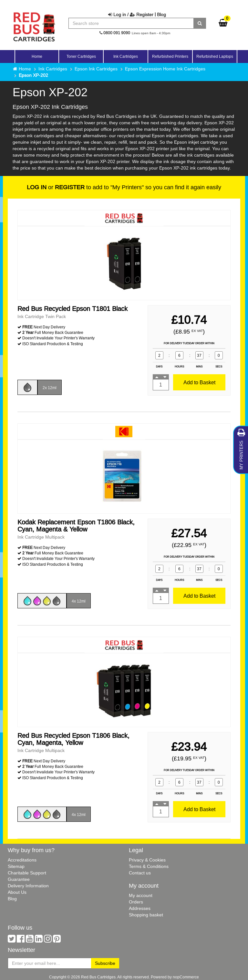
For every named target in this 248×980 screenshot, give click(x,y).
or (56, 187)
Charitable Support (27, 873)
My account (141, 895)
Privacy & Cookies (147, 860)
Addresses (140, 908)
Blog (161, 15)
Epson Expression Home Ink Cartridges (165, 69)
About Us (17, 892)
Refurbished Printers (170, 56)
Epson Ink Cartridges (96, 69)
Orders (136, 902)
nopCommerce (186, 977)
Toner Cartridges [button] (81, 56)
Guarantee (19, 879)
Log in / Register (131, 15)
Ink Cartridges (53, 69)
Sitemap (16, 866)
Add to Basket (199, 382)
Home (37, 56)
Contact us (140, 873)
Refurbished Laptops (215, 56)
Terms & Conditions (149, 866)
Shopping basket (146, 915)
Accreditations (22, 860)
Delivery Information (28, 886)
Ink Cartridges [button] (126, 56)
